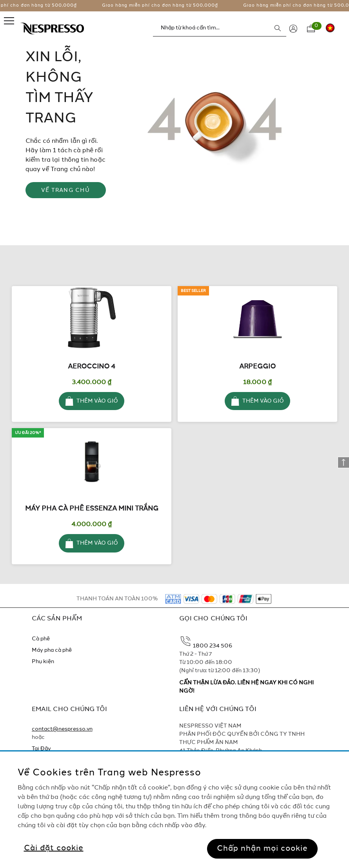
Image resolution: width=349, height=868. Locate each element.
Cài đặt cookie (54, 848)
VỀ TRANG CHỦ (65, 190)
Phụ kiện (43, 662)
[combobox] (220, 28)
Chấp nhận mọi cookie (262, 849)
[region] (174, 810)
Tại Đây (41, 749)
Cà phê (41, 639)
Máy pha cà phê (52, 650)
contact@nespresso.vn (62, 729)
